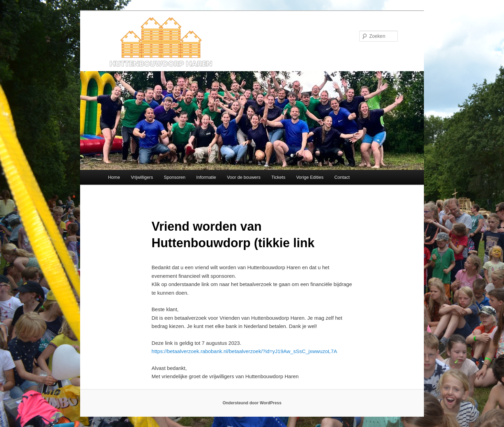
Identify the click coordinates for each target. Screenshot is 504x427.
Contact (342, 177)
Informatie (206, 177)
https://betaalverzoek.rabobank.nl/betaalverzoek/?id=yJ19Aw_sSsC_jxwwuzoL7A (244, 351)
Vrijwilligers (142, 177)
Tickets (278, 177)
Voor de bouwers (244, 177)
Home (114, 177)
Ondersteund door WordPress (252, 403)
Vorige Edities (310, 177)
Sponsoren (174, 177)
